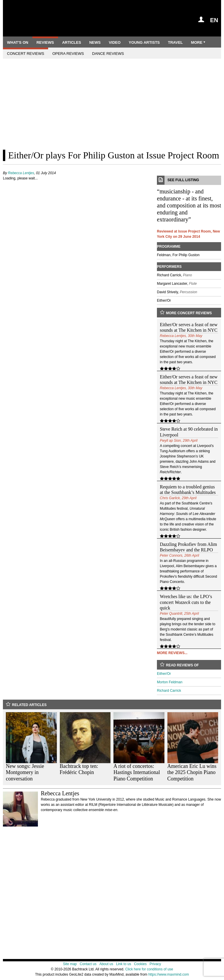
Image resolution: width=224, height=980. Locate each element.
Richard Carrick (169, 691)
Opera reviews (68, 54)
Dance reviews (108, 54)
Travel (175, 42)
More (199, 42)
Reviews (45, 42)
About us (106, 964)
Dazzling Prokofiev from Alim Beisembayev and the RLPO (188, 547)
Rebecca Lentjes (21, 173)
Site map (70, 964)
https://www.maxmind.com (168, 974)
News (95, 42)
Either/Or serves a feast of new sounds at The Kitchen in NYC (189, 327)
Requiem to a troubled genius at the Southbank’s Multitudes (188, 490)
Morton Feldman (170, 682)
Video (115, 42)
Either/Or (164, 674)
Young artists (144, 42)
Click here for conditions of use (149, 969)
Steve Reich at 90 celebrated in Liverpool (189, 432)
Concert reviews (26, 54)
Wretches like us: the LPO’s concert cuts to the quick (186, 602)
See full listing (189, 180)
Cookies (140, 964)
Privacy (155, 964)
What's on (18, 42)
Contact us (88, 964)
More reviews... (172, 653)
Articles (72, 42)
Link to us (124, 964)
